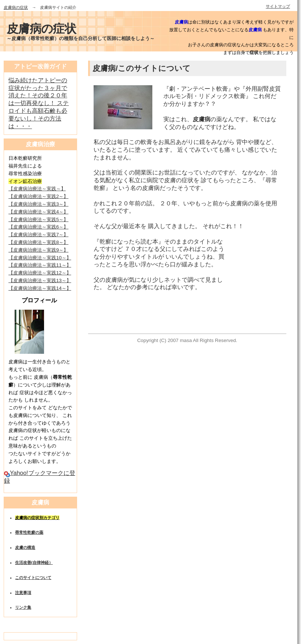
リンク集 (23, 607)
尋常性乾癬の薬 (29, 532)
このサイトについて (33, 578)
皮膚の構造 (25, 547)
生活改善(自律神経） (34, 562)
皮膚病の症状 (16, 7)
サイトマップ (278, 6)
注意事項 (23, 593)
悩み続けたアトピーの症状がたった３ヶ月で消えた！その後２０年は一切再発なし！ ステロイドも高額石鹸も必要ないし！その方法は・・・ (39, 103)
